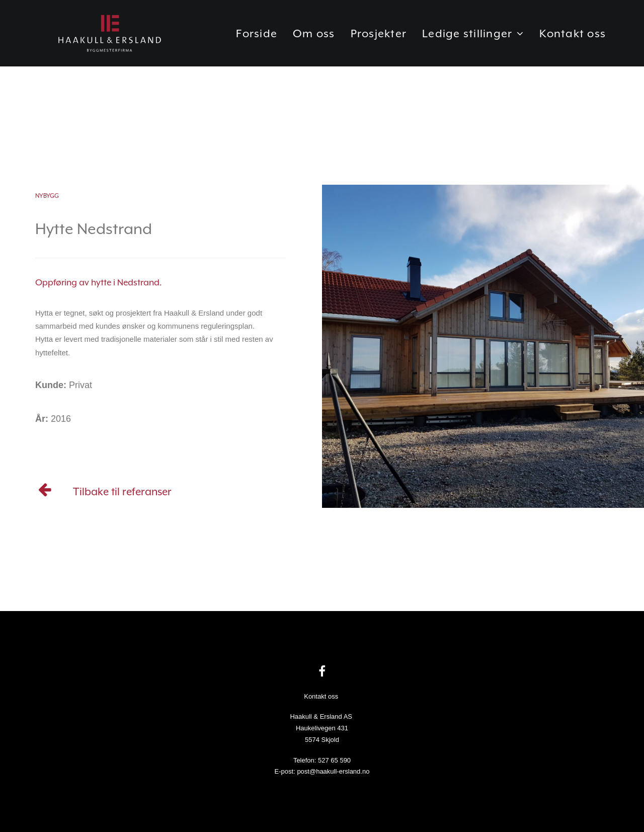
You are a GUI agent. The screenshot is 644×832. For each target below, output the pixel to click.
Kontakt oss (573, 42)
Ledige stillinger (473, 42)
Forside (257, 42)
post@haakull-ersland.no (333, 771)
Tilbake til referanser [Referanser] (122, 492)
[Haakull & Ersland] (113, 41)
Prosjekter (379, 42)
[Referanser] (45, 493)
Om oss (314, 42)
